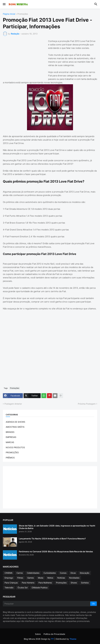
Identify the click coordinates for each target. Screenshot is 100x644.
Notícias (61, 578)
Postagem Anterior (13, 404)
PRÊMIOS (10, 458)
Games (31, 578)
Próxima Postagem (87, 404)
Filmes (20, 578)
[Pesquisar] (47, 604)
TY (52, 639)
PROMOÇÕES (12, 452)
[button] (4, 4)
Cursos (63, 573)
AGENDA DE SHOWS (15, 422)
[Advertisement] (24, 57)
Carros (20, 573)
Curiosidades (50, 573)
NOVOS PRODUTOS (15, 447)
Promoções (23, 14)
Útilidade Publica (40, 588)
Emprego (9, 578)
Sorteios (85, 583)
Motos (50, 578)
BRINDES (10, 432)
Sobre (38, 634)
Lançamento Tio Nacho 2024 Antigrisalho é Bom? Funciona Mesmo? (52, 539)
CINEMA (8, 573)
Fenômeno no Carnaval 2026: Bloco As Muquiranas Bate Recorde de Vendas (56, 551)
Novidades (74, 578)
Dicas (73, 573)
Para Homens (28, 583)
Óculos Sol (22, 588)
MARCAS (10, 442)
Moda (41, 578)
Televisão (9, 588)
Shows (74, 583)
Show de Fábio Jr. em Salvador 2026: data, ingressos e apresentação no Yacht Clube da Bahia (57, 527)
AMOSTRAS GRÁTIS (15, 427)
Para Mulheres (45, 583)
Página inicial (9, 14)
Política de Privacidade (54, 634)
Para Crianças (11, 583)
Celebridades (33, 573)
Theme (73, 639)
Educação (85, 573)
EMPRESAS (11, 437)
